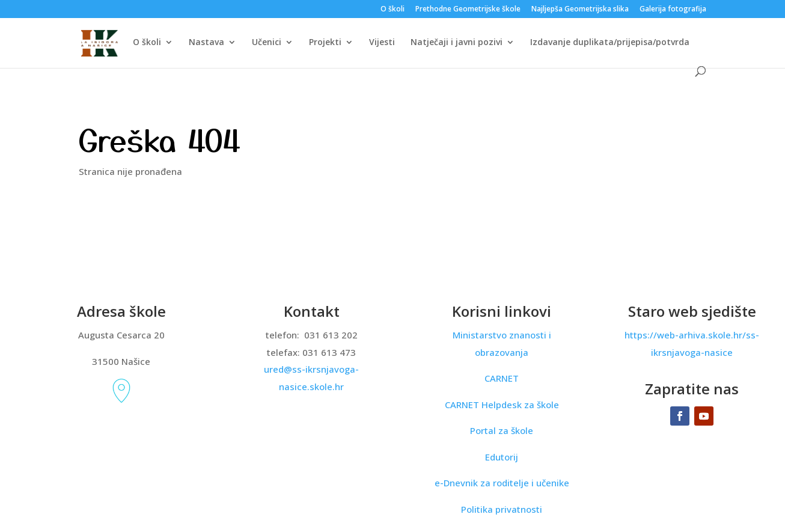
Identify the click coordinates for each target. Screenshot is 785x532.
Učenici (267, 43)
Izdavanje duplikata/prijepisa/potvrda (610, 43)
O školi (392, 10)
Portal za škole (502, 430)
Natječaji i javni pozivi (457, 43)
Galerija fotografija (673, 10)
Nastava (206, 43)
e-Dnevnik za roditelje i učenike (502, 483)
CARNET (502, 378)
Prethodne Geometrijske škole (468, 10)
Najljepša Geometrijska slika (580, 10)
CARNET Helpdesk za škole (502, 405)
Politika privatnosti (502, 509)
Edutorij (502, 457)
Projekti (325, 43)
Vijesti (382, 43)
